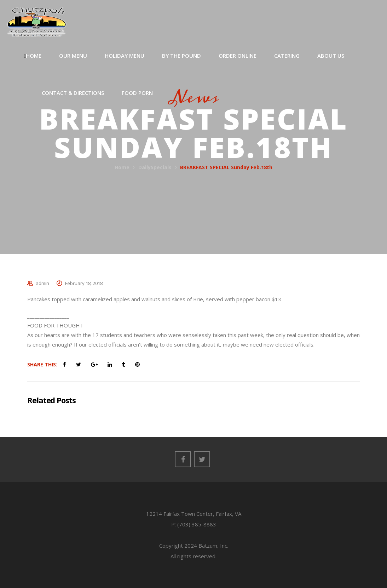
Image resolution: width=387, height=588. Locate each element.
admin (42, 283)
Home (122, 167)
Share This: (42, 364)
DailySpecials (155, 167)
